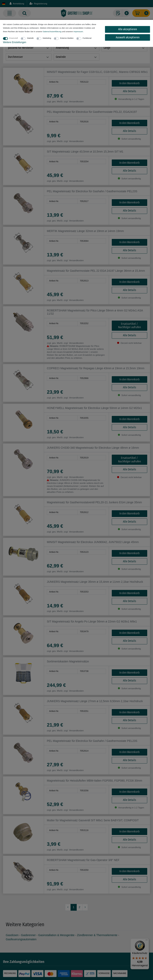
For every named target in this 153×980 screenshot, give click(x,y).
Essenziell (14, 38)
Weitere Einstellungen (15, 42)
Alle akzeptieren (127, 29)
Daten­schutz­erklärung (52, 31)
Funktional (87, 38)
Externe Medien (67, 38)
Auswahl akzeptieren (128, 37)
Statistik (30, 38)
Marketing (47, 38)
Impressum (78, 31)
